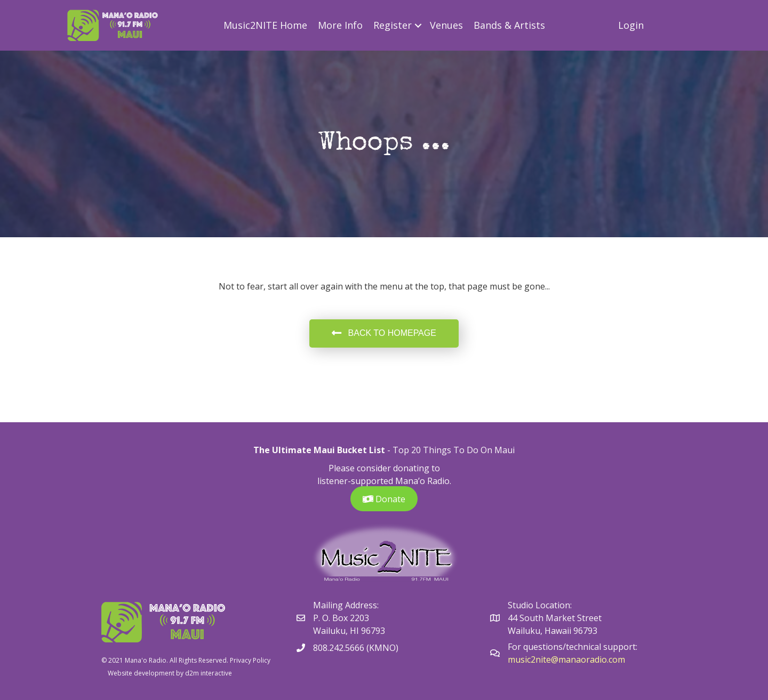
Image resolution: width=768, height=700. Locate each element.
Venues (446, 25)
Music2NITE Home (265, 25)
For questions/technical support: (574, 647)
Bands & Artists (509, 25)
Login (631, 25)
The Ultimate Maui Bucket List (319, 450)
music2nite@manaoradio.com (566, 659)
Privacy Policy (250, 660)
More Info (340, 25)
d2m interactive (209, 673)
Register (393, 25)
